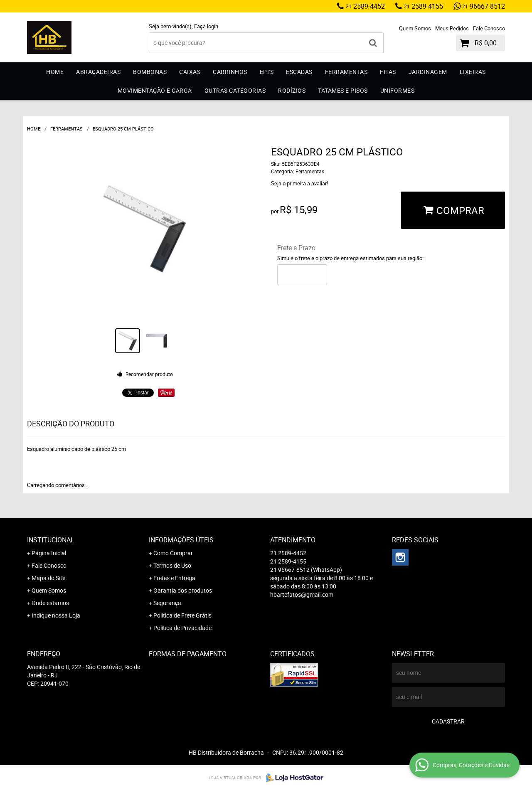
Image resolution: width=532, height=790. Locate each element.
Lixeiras (473, 72)
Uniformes (398, 90)
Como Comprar (173, 553)
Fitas (388, 72)
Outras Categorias (235, 90)
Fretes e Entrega (174, 578)
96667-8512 (484, 6)
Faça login (206, 26)
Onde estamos (50, 603)
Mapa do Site (48, 578)
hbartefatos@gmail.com (302, 594)
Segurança (167, 603)
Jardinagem (428, 72)
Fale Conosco (489, 28)
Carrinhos (230, 72)
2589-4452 (365, 6)
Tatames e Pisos (343, 90)
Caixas (190, 72)
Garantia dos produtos (183, 590)
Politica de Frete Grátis (182, 615)
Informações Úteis (181, 540)
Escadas (299, 72)
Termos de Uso (172, 565)
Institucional (51, 540)
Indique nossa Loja (56, 615)
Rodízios (292, 90)
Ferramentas (346, 72)
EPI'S (267, 72)
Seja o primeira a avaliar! (299, 183)
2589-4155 (424, 6)
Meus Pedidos (452, 28)
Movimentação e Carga (155, 90)
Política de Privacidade (182, 628)
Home (55, 72)
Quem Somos (415, 28)
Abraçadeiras (98, 72)
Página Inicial (49, 553)
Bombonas (150, 72)
